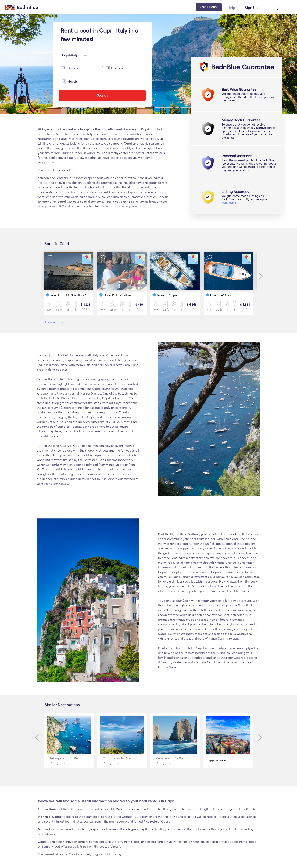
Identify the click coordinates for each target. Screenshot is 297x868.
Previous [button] (38, 738)
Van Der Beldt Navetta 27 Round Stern (77, 295)
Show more (54, 322)
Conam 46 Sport (221, 295)
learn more (230, 203)
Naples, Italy (217, 761)
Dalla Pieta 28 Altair (118, 295)
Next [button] (260, 276)
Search (102, 95)
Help (231, 8)
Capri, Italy (65, 761)
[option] (69, 284)
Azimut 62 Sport (168, 295)
